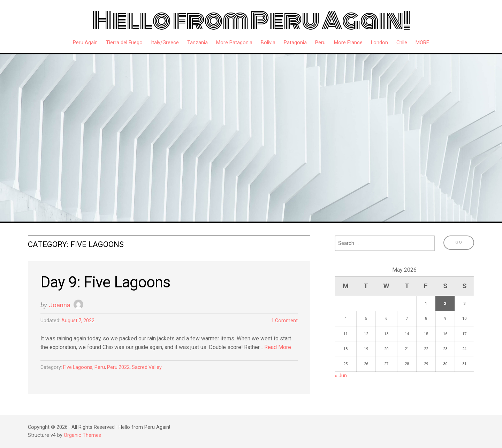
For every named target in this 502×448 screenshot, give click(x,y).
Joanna (60, 305)
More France (348, 43)
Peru (320, 43)
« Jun (341, 376)
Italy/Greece (165, 43)
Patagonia (295, 43)
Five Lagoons (78, 368)
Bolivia (268, 43)
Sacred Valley (149, 368)
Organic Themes (82, 436)
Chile (402, 43)
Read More (280, 348)
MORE (422, 43)
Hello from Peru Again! (251, 21)
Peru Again (85, 43)
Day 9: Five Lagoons (107, 282)
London (379, 43)
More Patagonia (234, 43)
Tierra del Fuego (124, 43)
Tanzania (197, 43)
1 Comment (284, 321)
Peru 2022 (120, 368)
